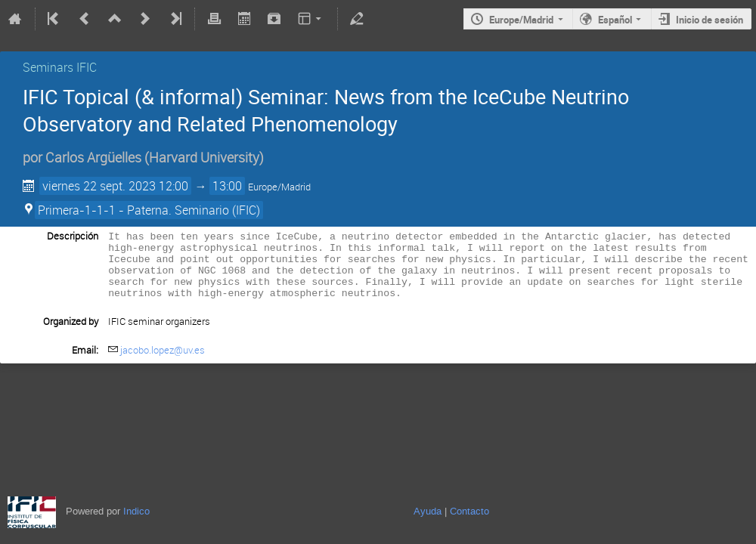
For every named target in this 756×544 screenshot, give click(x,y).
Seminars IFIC (60, 67)
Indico (136, 511)
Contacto (469, 511)
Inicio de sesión (710, 20)
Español (615, 20)
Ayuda (428, 511)
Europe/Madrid (521, 20)
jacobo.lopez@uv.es (163, 361)
